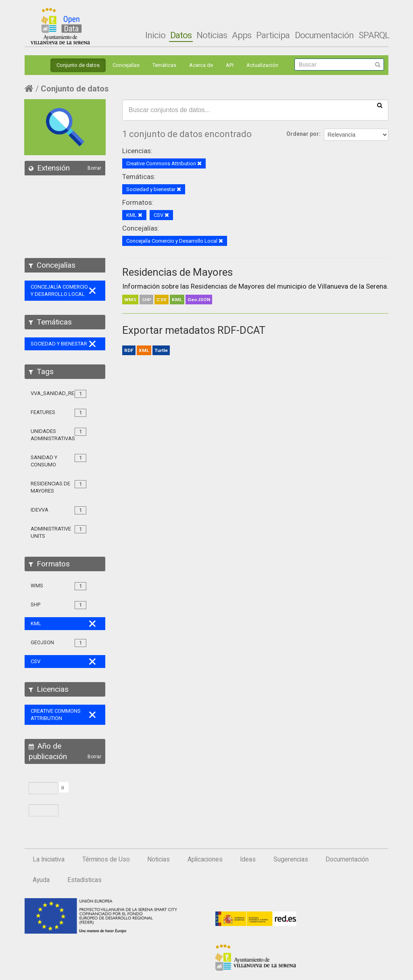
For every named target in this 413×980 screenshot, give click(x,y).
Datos (181, 35)
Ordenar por (303, 134)
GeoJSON (199, 300)
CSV (162, 300)
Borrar (94, 168)
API (230, 65)
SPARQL (374, 35)
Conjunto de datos (78, 65)
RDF (129, 350)
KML (177, 300)
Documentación (324, 35)
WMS (130, 300)
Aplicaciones (205, 859)
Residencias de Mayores (177, 272)
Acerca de (201, 65)
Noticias (212, 35)
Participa (273, 35)
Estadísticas (84, 880)
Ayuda (41, 880)
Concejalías (126, 65)
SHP (146, 300)
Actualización (262, 65)
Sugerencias (291, 859)
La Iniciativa (49, 859)
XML (144, 350)
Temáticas (164, 65)
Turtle (161, 350)
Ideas (248, 859)
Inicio (155, 35)
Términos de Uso (106, 859)
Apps (242, 35)
